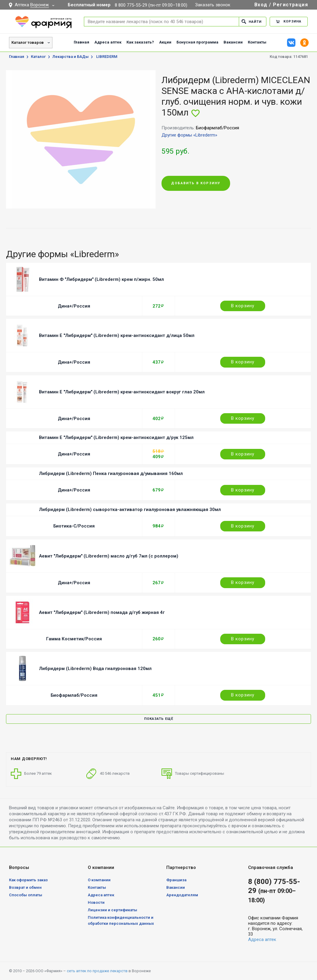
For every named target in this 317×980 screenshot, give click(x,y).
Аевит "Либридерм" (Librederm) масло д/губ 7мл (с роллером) (109, 556)
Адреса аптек (108, 42)
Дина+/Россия (74, 306)
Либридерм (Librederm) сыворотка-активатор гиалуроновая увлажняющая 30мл (130, 510)
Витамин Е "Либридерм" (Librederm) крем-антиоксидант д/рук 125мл (116, 437)
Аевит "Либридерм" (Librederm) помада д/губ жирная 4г (102, 612)
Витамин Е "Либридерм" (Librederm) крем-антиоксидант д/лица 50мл (117, 335)
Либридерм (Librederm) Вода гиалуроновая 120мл (95, 669)
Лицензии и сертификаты (113, 910)
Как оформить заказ (28, 880)
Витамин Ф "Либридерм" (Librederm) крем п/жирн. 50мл (101, 279)
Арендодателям (182, 895)
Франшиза (176, 880)
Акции (165, 42)
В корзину (243, 306)
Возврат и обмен (25, 887)
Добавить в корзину (196, 183)
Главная (81, 42)
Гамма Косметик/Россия (74, 639)
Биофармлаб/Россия (74, 695)
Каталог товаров (28, 42)
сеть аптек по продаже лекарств (97, 971)
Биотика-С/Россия (74, 526)
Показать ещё (159, 719)
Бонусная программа (197, 42)
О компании (99, 880)
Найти (252, 21)
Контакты (257, 42)
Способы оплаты (26, 895)
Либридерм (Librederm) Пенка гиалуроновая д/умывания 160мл (111, 473)
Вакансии (233, 42)
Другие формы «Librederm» (189, 135)
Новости (96, 902)
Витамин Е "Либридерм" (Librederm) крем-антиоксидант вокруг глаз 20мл (122, 392)
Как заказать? (140, 42)
